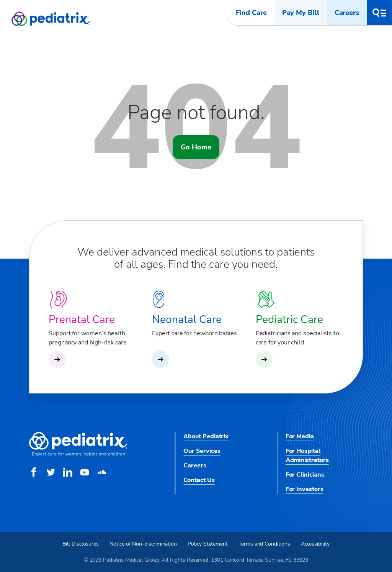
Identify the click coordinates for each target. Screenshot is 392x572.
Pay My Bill (301, 13)
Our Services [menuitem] (202, 451)
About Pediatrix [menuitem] (206, 436)
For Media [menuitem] (300, 436)
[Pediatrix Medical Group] (78, 454)
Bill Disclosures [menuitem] (81, 544)
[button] (379, 13)
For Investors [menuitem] (305, 489)
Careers (347, 13)
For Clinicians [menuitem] (305, 475)
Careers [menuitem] (195, 465)
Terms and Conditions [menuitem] (264, 544)
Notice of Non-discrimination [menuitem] (143, 544)
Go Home (196, 147)
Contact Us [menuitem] (199, 480)
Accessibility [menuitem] (315, 544)
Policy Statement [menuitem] (208, 544)
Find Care (251, 13)
